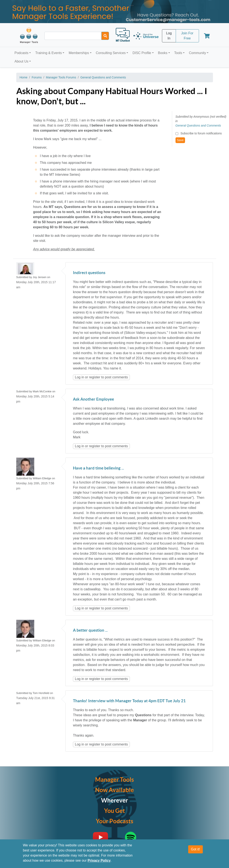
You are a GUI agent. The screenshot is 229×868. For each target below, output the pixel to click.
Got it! (195, 849)
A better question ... (90, 630)
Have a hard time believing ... (98, 468)
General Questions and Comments (103, 77)
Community (197, 53)
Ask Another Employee (93, 399)
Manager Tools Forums (61, 77)
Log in (80, 377)
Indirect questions (89, 273)
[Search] (105, 36)
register (95, 377)
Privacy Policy (99, 860)
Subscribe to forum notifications (201, 133)
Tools (178, 53)
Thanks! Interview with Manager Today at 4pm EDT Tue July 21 (129, 701)
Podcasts (22, 53)
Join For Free (187, 36)
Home (24, 77)
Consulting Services (111, 53)
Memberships (79, 53)
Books (163, 53)
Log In (169, 36)
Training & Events (49, 53)
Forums (37, 77)
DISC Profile (142, 53)
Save (180, 140)
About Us (22, 61)
